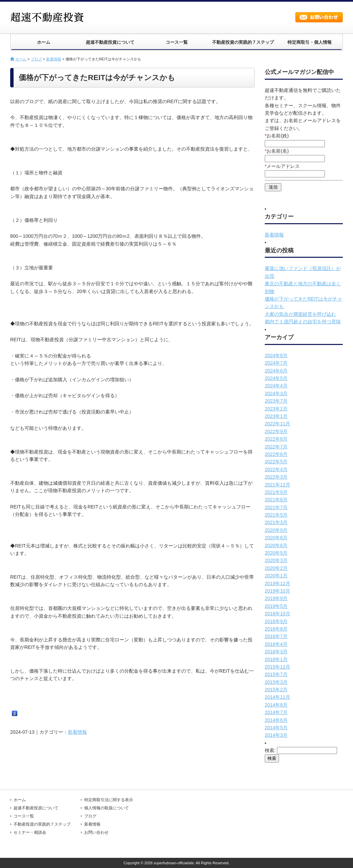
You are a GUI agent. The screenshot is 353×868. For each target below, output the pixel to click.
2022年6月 (276, 454)
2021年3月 (276, 522)
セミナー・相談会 (30, 832)
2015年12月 (277, 667)
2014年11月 (277, 697)
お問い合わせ (319, 17)
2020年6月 (276, 545)
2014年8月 (276, 705)
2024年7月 (276, 363)
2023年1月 (276, 416)
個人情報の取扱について (107, 808)
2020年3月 (276, 560)
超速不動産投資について (110, 42)
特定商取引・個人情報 (310, 42)
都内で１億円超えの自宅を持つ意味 (303, 322)
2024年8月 (276, 355)
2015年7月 (276, 674)
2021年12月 (277, 485)
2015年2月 (276, 690)
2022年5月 (276, 462)
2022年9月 (276, 431)
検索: (270, 750)
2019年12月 (277, 583)
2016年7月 (276, 636)
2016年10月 (277, 614)
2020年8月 (276, 538)
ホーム (44, 42)
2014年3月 (276, 735)
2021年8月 (276, 500)
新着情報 (54, 59)
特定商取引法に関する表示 (109, 800)
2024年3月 (276, 393)
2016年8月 (276, 629)
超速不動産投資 (49, 17)
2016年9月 (276, 621)
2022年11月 (277, 424)
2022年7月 (276, 447)
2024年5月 (276, 378)
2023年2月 (276, 409)
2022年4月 (276, 469)
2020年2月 (276, 568)
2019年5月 (276, 606)
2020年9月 (276, 530)
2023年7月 (276, 401)
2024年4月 (276, 386)
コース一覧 (177, 42)
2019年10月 (277, 591)
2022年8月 (276, 439)
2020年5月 (276, 553)
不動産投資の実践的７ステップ (243, 42)
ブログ (36, 59)
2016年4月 (276, 644)
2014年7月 (276, 712)
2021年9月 (276, 492)
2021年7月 (276, 507)
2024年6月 (276, 371)
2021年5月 (276, 515)
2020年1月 (276, 576)
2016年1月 (276, 659)
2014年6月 (276, 720)
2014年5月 (276, 728)
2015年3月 (276, 682)
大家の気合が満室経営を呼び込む (300, 314)
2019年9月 (276, 598)
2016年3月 (276, 652)
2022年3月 (276, 477)
